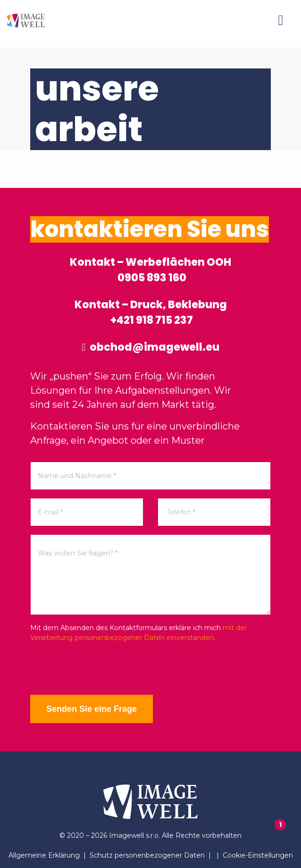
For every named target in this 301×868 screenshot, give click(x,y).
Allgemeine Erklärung (44, 855)
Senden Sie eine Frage (92, 709)
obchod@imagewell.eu (150, 347)
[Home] (26, 20)
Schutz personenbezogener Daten (147, 855)
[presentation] (102, 669)
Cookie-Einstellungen (258, 855)
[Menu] (281, 20)
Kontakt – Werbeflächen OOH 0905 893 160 (150, 270)
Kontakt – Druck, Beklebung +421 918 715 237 (151, 312)
